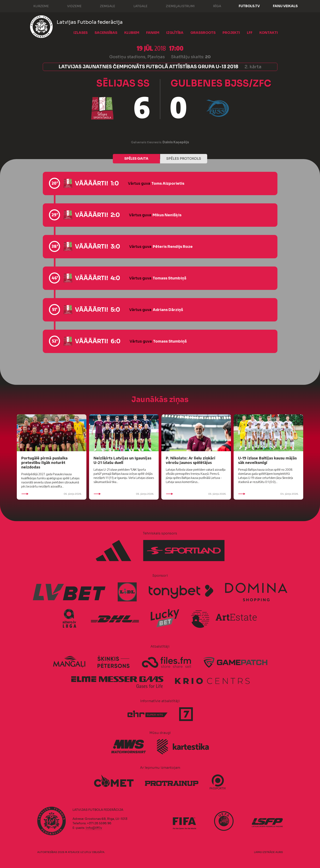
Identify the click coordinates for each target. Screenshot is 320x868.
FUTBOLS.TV (249, 6)
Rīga (213, 6)
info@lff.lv (94, 828)
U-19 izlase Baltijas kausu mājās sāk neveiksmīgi (267, 460)
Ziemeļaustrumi (176, 6)
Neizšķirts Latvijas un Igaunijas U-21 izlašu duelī (122, 460)
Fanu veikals (285, 6)
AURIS (279, 852)
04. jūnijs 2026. (268, 494)
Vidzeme (70, 6)
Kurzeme (37, 6)
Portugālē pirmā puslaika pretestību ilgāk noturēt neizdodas (44, 462)
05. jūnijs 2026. (52, 494)
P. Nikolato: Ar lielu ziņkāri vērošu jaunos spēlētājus (191, 460)
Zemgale (103, 6)
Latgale (136, 6)
